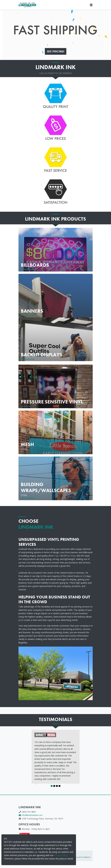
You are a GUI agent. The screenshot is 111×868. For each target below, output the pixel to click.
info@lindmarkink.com (31, 815)
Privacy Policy (60, 855)
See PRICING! (56, 51)
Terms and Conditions (81, 857)
